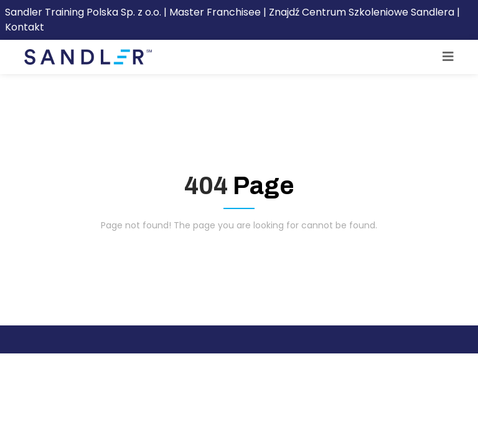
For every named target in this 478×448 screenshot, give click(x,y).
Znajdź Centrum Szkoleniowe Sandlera (362, 12)
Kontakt (25, 27)
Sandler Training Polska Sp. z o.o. (84, 12)
